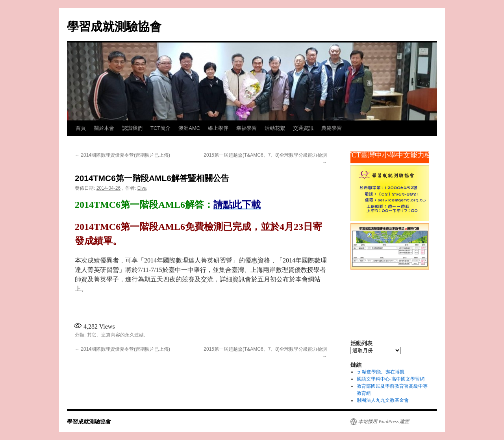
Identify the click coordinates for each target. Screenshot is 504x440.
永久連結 (134, 335)
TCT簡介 (160, 128)
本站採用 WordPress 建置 (384, 422)
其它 (92, 335)
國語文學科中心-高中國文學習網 (391, 379)
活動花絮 (275, 128)
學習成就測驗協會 (114, 27)
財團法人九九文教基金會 (383, 400)
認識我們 (132, 128)
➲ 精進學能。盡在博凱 (381, 372)
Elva (142, 188)
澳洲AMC (189, 128)
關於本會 (104, 128)
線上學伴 (218, 128)
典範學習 (332, 128)
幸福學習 (246, 128)
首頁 (81, 128)
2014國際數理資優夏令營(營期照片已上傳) (122, 155)
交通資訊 (303, 128)
